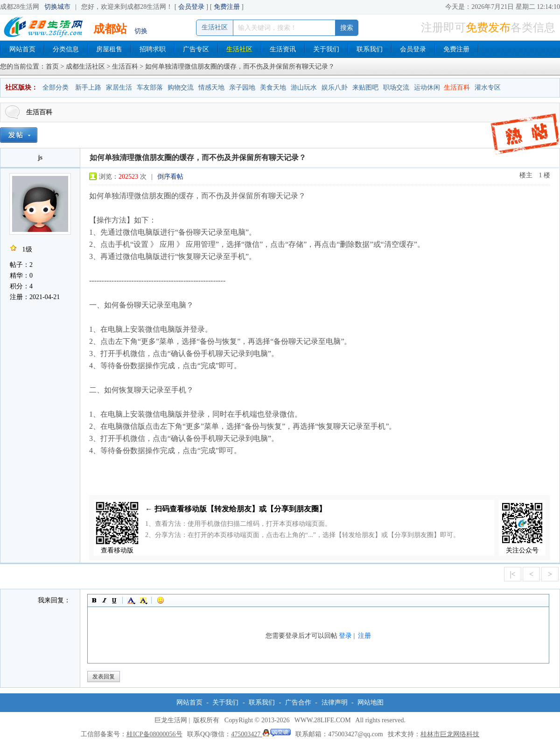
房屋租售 (109, 49)
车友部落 (150, 87)
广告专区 (196, 49)
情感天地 (211, 87)
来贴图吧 (365, 87)
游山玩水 (304, 87)
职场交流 (396, 87)
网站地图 (371, 702)
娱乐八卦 (335, 87)
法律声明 (335, 702)
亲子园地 (242, 87)
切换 (141, 31)
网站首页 (22, 49)
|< (512, 574)
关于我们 (326, 49)
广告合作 (298, 702)
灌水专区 (488, 87)
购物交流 (181, 87)
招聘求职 (153, 49)
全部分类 (56, 87)
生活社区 (239, 49)
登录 (345, 636)
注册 (364, 636)
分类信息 (66, 49)
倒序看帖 (170, 177)
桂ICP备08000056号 (154, 734)
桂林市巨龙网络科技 (450, 734)
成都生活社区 (85, 66)
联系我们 (370, 49)
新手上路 (88, 87)
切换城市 (57, 7)
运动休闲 (427, 87)
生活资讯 (283, 49)
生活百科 (125, 66)
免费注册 (227, 7)
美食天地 (273, 87)
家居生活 (119, 87)
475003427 (261, 734)
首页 (52, 66)
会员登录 (191, 7)
